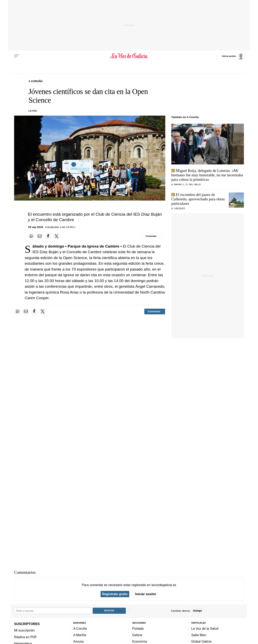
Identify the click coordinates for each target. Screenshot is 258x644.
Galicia (137, 635)
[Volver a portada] (129, 56)
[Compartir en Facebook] (48, 236)
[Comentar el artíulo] (152, 236)
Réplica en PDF (25, 637)
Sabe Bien (199, 635)
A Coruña (80, 628)
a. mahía (176, 184)
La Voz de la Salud (205, 628)
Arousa (79, 641)
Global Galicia (201, 641)
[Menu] (17, 56)
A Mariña (80, 635)
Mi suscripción (24, 630)
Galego (197, 611)
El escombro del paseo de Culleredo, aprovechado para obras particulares (198, 199)
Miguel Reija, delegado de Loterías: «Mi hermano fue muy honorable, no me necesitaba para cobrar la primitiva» (207, 175)
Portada (138, 628)
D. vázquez (178, 208)
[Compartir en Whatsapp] (31, 236)
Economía (140, 641)
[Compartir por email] (40, 236)
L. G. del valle (192, 184)
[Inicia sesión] (233, 56)
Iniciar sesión (146, 594)
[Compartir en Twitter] (57, 236)
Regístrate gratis (115, 594)
